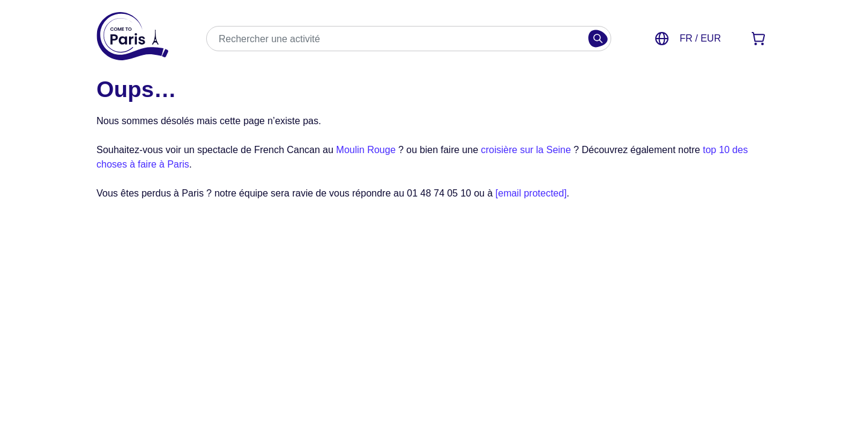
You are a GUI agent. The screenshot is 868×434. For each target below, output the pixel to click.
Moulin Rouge (366, 150)
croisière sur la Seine (526, 150)
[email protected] (531, 193)
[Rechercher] (598, 39)
